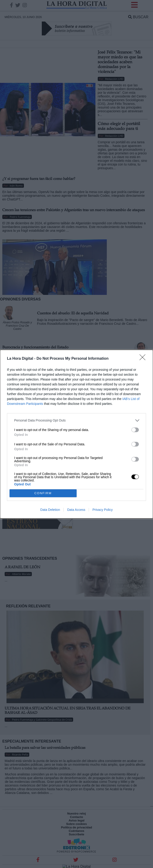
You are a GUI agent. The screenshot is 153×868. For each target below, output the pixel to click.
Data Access (76, 510)
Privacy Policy (103, 510)
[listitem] (76, 420)
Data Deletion (50, 510)
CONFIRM (43, 493)
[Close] (144, 359)
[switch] (135, 430)
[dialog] (76, 434)
